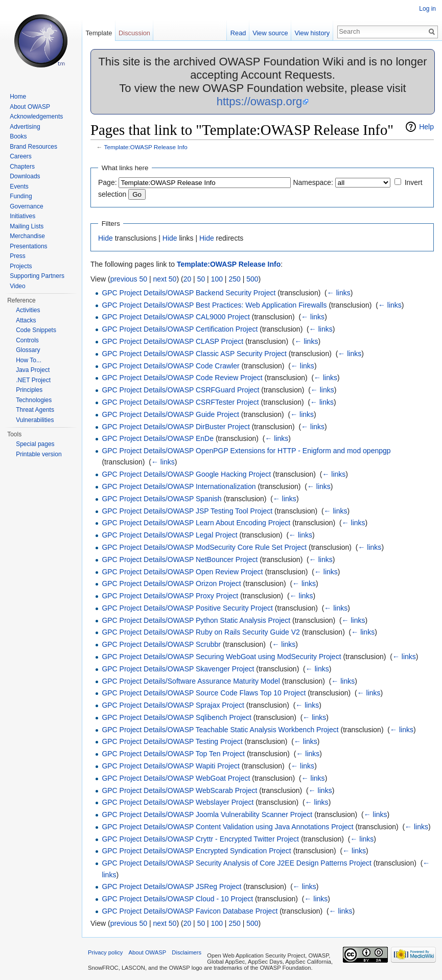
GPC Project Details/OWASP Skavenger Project (178, 669)
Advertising (25, 127)
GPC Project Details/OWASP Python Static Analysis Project (196, 620)
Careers (21, 156)
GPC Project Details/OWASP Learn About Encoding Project (196, 523)
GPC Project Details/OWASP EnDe (158, 438)
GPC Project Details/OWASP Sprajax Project (173, 705)
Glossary (28, 350)
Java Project (33, 370)
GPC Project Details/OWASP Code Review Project (182, 378)
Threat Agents (35, 410)
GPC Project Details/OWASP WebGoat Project (176, 778)
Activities (28, 310)
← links (339, 293)
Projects (21, 266)
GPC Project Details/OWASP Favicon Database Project (190, 911)
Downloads (25, 176)
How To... (29, 360)
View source (270, 33)
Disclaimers (187, 952)
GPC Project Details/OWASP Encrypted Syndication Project (196, 851)
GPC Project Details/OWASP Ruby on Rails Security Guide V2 (201, 632)
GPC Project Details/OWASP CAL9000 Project (176, 317)
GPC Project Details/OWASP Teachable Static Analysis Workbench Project (220, 730)
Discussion (134, 33)
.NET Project (33, 380)
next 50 (165, 279)
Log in (427, 9)
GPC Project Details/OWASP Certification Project (180, 329)
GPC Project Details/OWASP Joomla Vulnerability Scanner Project (207, 814)
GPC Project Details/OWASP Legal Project (169, 535)
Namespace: (313, 182)
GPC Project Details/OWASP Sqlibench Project (177, 717)
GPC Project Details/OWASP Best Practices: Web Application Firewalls (214, 305)
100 (217, 279)
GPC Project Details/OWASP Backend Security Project (189, 293)
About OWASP (30, 107)
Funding (21, 196)
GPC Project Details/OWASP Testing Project (172, 741)
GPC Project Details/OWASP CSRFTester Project (180, 402)
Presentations (28, 246)
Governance (26, 206)
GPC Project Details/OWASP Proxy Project (170, 596)
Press (18, 256)
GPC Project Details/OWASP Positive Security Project (187, 608)
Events (19, 186)
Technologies (34, 400)
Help (426, 127)
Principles (29, 390)
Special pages (35, 444)
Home (18, 97)
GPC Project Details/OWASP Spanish (161, 499)
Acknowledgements (36, 116)
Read (238, 33)
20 (188, 279)
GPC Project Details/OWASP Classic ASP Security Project (194, 354)
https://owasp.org (260, 101)
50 (201, 279)
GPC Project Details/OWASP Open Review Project (182, 572)
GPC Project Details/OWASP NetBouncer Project (180, 559)
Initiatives (22, 216)
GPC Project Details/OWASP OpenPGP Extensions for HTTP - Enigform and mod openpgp (246, 451)
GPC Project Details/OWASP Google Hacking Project (186, 474)
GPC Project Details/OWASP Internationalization (179, 486)
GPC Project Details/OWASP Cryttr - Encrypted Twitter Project (200, 839)
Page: (108, 182)
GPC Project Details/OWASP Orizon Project (171, 584)
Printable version (39, 454)
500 (252, 279)
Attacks (26, 320)
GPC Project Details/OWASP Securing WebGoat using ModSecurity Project (221, 657)
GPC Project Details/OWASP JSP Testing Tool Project (187, 511)
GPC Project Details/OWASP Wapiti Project (170, 766)
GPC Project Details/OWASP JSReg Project (171, 886)
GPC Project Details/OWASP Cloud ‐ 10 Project (177, 899)
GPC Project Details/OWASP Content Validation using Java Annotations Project (227, 827)
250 (234, 279)
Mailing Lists (27, 226)
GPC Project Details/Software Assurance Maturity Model (191, 681)
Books (18, 136)
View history (312, 33)
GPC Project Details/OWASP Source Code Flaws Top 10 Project (204, 693)
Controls (27, 340)
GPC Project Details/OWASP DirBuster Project (176, 427)
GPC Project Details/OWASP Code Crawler (170, 366)
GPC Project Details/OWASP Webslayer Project (178, 802)
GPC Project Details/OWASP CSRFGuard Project (180, 390)
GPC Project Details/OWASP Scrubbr (161, 644)
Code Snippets (36, 330)
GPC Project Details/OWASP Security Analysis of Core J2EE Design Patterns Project (237, 863)
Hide (106, 238)
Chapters (22, 167)
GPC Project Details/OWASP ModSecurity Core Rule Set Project (204, 547)
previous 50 (129, 279)
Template (99, 33)
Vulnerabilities (35, 420)
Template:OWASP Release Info (146, 147)
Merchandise (27, 236)
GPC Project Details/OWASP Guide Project (170, 414)
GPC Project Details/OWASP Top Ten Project (173, 754)
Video (17, 286)
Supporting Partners (37, 276)
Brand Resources (33, 147)
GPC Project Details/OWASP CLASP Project (172, 341)
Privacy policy (105, 952)
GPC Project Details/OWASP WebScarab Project (179, 790)
